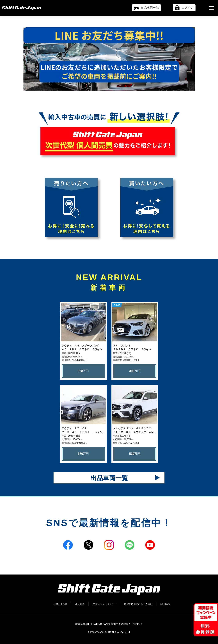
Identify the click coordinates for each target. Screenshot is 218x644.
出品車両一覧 (109, 479)
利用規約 (165, 604)
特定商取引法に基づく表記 (138, 604)
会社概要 (80, 604)
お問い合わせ (60, 604)
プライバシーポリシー (104, 604)
